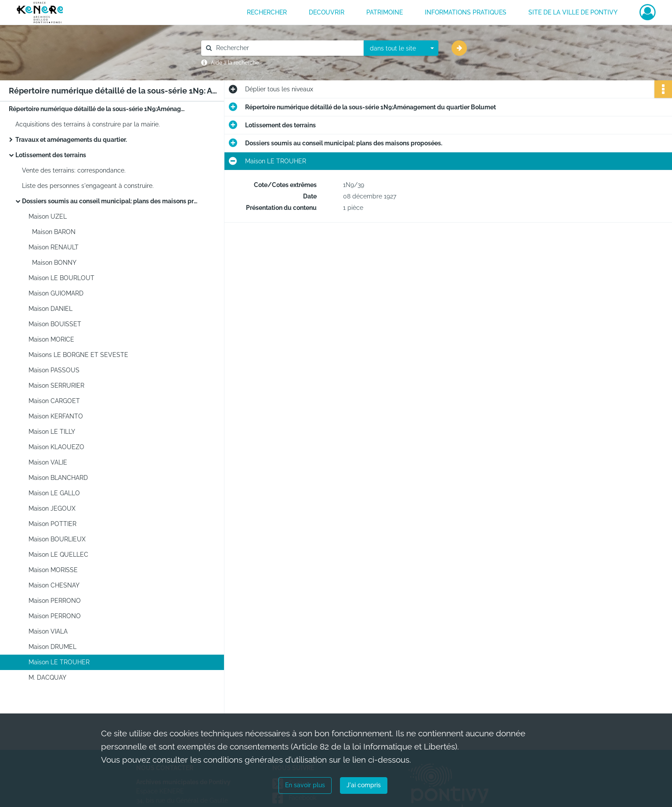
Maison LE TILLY (52, 432)
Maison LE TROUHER (59, 662)
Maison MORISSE (53, 570)
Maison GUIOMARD (56, 293)
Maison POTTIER (52, 524)
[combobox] (401, 48)
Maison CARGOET (54, 401)
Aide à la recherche (235, 63)
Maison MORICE (51, 339)
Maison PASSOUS (55, 370)
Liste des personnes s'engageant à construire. (88, 186)
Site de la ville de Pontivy (573, 12)
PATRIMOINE (385, 12)
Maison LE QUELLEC (58, 555)
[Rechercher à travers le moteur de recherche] (287, 48)
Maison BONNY (52, 263)
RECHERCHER (267, 12)
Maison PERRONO (55, 601)
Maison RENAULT (54, 247)
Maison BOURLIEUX (57, 539)
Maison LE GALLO (54, 493)
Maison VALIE (48, 462)
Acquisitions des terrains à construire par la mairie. (88, 124)
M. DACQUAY (47, 677)
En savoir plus (305, 785)
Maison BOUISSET (55, 324)
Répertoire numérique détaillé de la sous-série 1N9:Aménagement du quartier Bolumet (97, 109)
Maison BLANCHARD (58, 478)
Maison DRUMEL (52, 647)
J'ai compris (364, 785)
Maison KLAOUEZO (56, 447)
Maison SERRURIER (56, 385)
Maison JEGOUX (52, 508)
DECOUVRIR (327, 12)
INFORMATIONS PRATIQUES (466, 12)
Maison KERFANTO (56, 416)
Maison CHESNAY (54, 585)
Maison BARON (52, 232)
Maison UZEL (48, 216)
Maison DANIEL (51, 309)
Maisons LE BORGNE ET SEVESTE (78, 355)
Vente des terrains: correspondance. (74, 170)
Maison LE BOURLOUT (61, 278)
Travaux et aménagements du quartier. (71, 140)
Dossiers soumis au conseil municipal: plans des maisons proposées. (110, 201)
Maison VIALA (48, 631)
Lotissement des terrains (51, 155)
